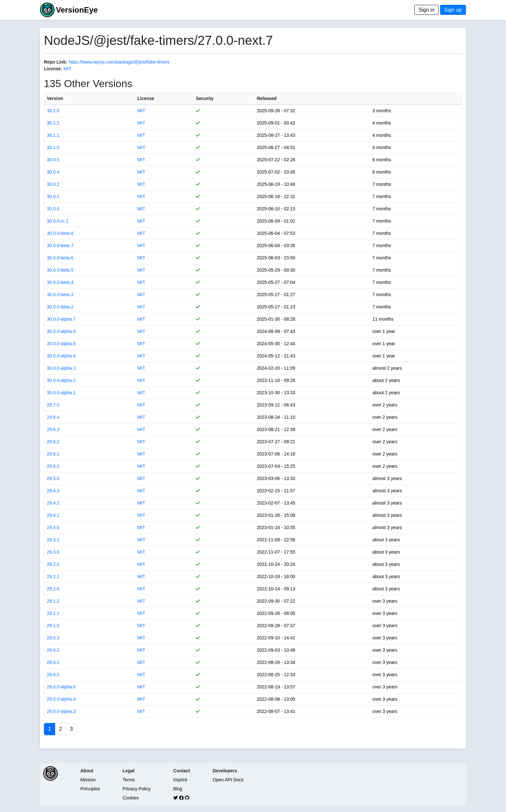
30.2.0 (53, 111)
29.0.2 (53, 650)
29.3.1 (53, 540)
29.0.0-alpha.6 (61, 687)
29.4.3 (53, 491)
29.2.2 (53, 564)
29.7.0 (53, 405)
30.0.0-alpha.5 (61, 344)
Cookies (131, 798)
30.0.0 (53, 209)
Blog (178, 789)
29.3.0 (53, 552)
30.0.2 (53, 184)
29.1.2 (53, 601)
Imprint (180, 780)
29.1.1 (53, 613)
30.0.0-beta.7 (60, 246)
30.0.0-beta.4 (60, 282)
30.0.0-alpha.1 (61, 393)
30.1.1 (53, 135)
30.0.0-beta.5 (60, 270)
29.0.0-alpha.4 (61, 699)
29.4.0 (53, 527)
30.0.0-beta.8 (60, 233)
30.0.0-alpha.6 (61, 331)
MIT (67, 69)
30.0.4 (53, 172)
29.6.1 (53, 454)
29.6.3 (53, 429)
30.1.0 (53, 147)
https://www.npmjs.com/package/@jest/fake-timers (119, 62)
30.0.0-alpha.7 (61, 319)
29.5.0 (53, 478)
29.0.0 (53, 675)
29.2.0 (53, 589)
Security (205, 98)
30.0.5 (53, 160)
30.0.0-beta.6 (60, 258)
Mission (88, 780)
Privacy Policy (137, 789)
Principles (90, 789)
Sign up (453, 10)
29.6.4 (53, 417)
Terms (129, 780)
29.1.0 (53, 626)
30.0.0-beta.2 (60, 307)
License (146, 98)
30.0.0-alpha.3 (61, 368)
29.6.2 (53, 442)
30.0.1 (53, 196)
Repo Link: (56, 62)
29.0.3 (53, 638)
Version (55, 98)
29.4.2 (53, 503)
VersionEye (77, 10)
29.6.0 (53, 466)
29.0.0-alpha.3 (61, 711)
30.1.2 (53, 123)
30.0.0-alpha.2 (61, 380)
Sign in (426, 10)
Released (267, 98)
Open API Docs (228, 780)
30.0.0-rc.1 (58, 221)
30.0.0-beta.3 (60, 295)
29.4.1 (53, 515)
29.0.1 (53, 662)
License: (53, 69)
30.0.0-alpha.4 (61, 356)
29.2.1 (53, 576)
